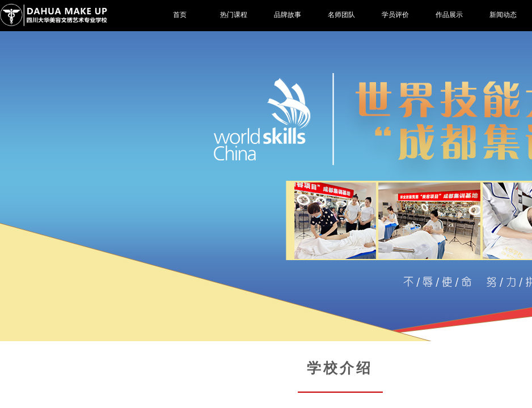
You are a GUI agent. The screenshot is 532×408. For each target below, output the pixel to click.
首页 (180, 15)
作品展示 (449, 15)
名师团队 (341, 15)
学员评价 (395, 15)
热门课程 (234, 15)
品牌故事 (288, 15)
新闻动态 (503, 15)
